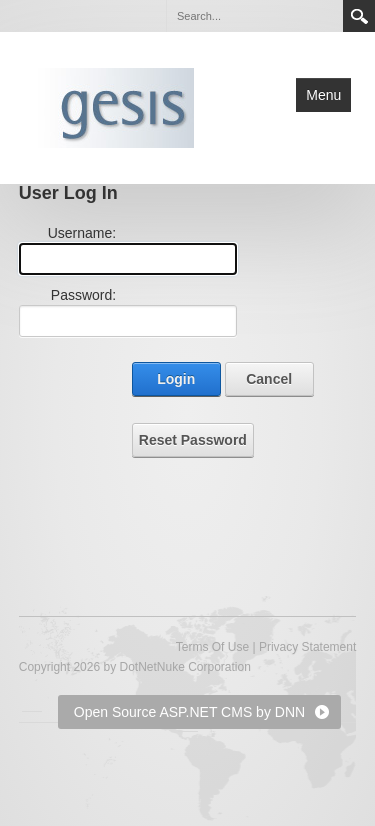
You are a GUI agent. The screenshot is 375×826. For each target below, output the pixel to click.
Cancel (269, 379)
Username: (82, 233)
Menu (323, 95)
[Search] (254, 16)
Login (176, 379)
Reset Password (193, 440)
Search (359, 16)
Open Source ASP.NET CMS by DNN (189, 712)
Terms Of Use (212, 647)
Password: (83, 295)
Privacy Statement (307, 647)
